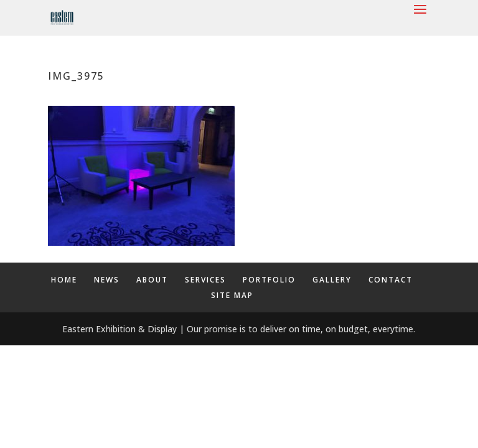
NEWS (107, 280)
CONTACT (391, 280)
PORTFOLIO (269, 280)
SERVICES (205, 280)
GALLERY (332, 280)
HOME (64, 280)
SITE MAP (232, 295)
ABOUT (152, 280)
